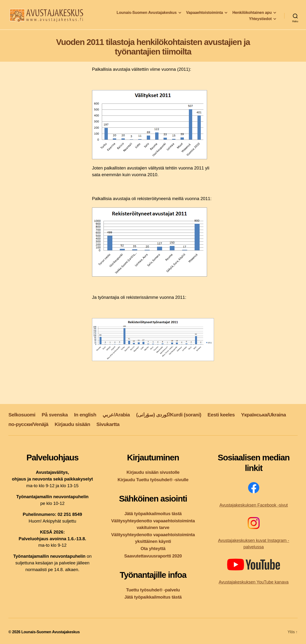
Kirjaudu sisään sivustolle (153, 472)
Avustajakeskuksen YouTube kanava (254, 582)
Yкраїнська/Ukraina (263, 415)
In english (85, 415)
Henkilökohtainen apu (252, 14)
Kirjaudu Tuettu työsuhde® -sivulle (153, 480)
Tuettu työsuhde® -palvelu (153, 590)
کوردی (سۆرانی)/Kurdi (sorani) (169, 415)
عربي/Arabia (116, 415)
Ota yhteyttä (153, 548)
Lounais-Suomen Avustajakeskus (147, 14)
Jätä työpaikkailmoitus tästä (153, 514)
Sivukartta (108, 424)
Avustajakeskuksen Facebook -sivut (254, 505)
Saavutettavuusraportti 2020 (153, 556)
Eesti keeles (221, 415)
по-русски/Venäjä (28, 424)
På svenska (55, 415)
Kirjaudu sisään (72, 424)
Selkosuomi (22, 415)
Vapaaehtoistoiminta (205, 14)
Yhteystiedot (260, 20)
